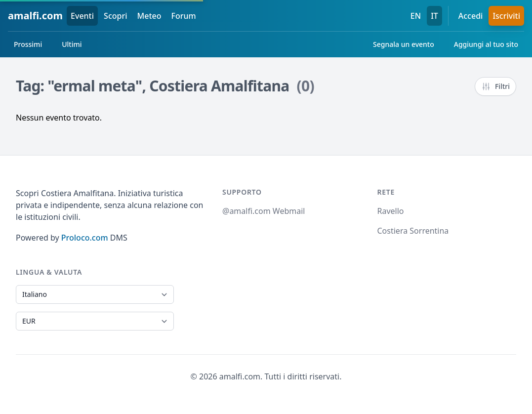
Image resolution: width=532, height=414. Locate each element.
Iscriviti (506, 16)
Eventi (82, 16)
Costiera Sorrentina (413, 231)
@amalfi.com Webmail (264, 211)
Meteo (149, 16)
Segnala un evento (404, 44)
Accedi (471, 16)
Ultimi (72, 44)
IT (434, 16)
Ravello (391, 211)
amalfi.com (35, 16)
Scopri (115, 16)
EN (416, 16)
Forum (184, 16)
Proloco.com (85, 238)
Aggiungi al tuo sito (486, 44)
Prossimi (28, 44)
